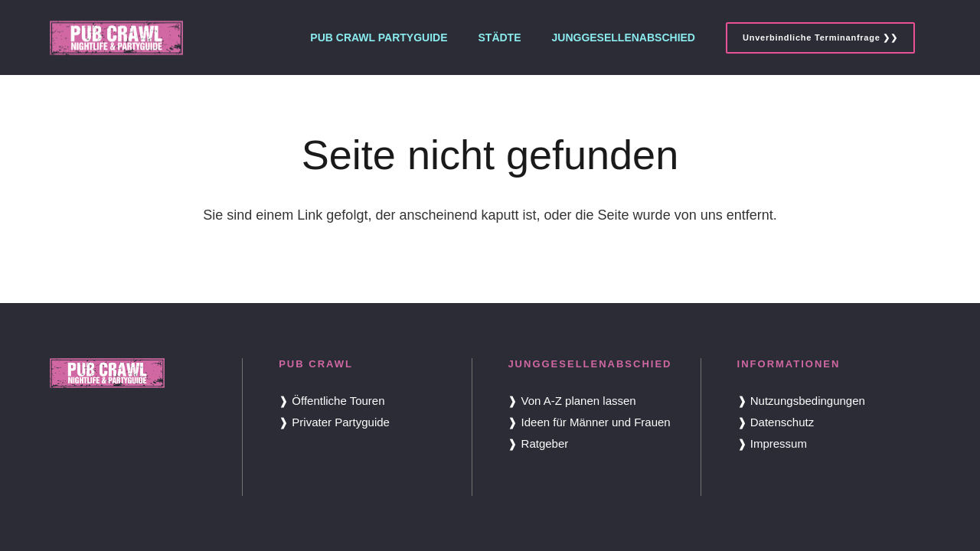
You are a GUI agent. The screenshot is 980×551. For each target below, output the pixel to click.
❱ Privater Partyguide (334, 422)
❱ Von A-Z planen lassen (572, 401)
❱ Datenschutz (776, 422)
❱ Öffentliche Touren (332, 401)
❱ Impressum (772, 443)
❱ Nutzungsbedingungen (801, 401)
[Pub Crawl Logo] (116, 38)
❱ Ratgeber (538, 443)
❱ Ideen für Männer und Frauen (589, 422)
